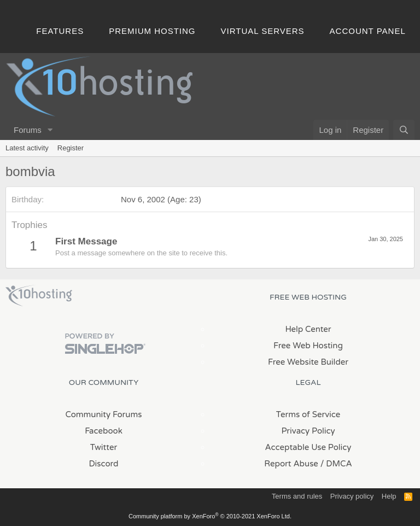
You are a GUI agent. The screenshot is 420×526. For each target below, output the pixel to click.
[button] (50, 130)
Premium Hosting (152, 31)
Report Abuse (291, 464)
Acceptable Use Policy (308, 447)
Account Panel (368, 31)
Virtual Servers (263, 31)
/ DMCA (336, 464)
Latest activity (27, 148)
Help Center (308, 329)
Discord (103, 464)
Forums (28, 130)
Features (60, 31)
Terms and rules (297, 496)
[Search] (404, 130)
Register (71, 148)
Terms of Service (308, 414)
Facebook (104, 431)
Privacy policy (352, 496)
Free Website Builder (308, 362)
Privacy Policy (308, 431)
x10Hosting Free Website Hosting (39, 296)
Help (389, 496)
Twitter (104, 447)
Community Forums (104, 414)
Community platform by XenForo (210, 516)
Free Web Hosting (308, 346)
